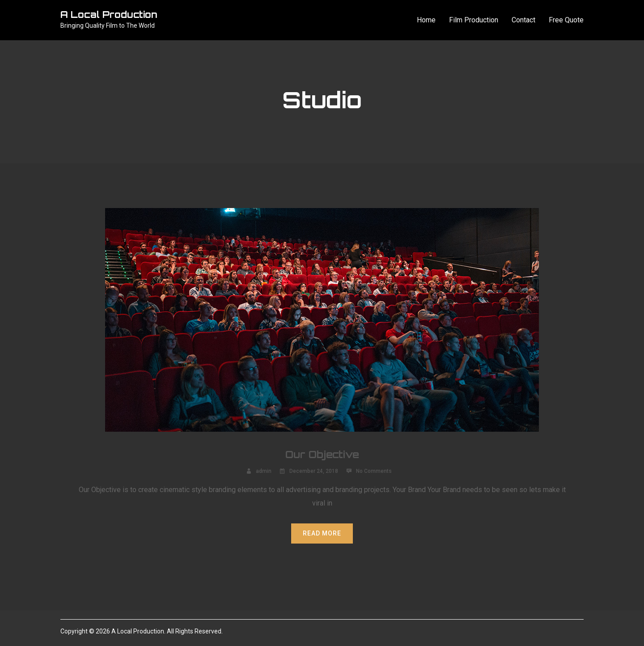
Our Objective (322, 454)
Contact (523, 20)
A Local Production (109, 15)
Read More (322, 533)
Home (426, 20)
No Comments (374, 471)
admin (264, 471)
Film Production (474, 20)
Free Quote (566, 20)
